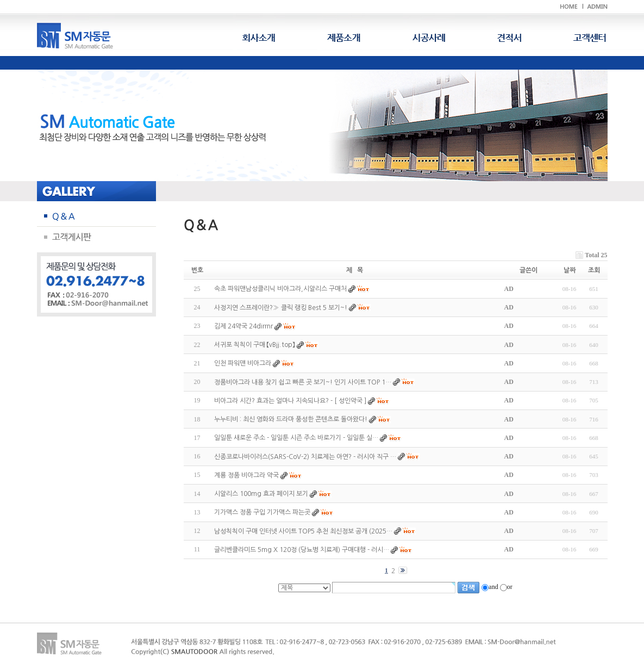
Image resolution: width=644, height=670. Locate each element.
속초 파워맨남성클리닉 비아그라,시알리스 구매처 (280, 289)
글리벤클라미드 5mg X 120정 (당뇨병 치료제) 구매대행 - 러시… (302, 550)
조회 (594, 270)
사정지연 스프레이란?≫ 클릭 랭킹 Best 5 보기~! (281, 308)
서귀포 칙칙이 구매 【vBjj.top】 (255, 345)
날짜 (570, 270)
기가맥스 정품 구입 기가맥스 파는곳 (262, 513)
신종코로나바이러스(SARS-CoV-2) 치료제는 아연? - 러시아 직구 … (305, 457)
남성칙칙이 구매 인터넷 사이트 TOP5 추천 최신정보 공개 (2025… (303, 531)
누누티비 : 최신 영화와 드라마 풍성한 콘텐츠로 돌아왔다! (291, 419)
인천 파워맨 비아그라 (243, 364)
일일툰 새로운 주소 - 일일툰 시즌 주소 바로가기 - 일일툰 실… (296, 438)
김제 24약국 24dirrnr (243, 326)
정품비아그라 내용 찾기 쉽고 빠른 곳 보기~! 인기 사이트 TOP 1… (303, 382)
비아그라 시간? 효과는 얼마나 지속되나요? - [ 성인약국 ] (290, 401)
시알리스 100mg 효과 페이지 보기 (261, 494)
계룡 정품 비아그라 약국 (246, 475)
